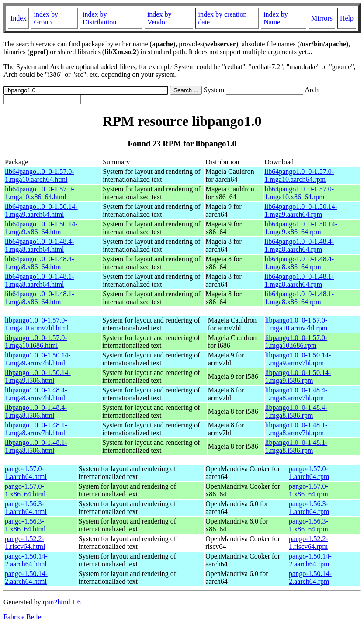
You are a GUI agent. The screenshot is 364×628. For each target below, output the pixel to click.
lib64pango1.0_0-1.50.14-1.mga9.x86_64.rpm (301, 228)
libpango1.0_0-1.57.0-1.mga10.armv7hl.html (37, 324)
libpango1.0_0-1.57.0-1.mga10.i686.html (36, 342)
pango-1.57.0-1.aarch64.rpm (309, 473)
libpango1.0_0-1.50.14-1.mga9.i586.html (38, 376)
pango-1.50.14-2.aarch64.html (26, 560)
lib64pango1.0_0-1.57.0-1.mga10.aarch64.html (40, 175)
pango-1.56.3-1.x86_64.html (25, 525)
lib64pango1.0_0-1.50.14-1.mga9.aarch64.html (41, 210)
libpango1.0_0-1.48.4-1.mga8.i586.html (36, 411)
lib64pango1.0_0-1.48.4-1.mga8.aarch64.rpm (299, 245)
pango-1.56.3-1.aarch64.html (26, 508)
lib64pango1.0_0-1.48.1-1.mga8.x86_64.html (40, 298)
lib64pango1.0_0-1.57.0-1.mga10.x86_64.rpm (299, 193)
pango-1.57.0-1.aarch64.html (26, 473)
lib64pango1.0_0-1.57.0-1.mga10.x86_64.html (40, 193)
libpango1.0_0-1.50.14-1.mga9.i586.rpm (298, 376)
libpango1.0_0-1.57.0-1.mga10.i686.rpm (296, 342)
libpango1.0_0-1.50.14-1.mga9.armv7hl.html (38, 359)
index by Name (276, 18)
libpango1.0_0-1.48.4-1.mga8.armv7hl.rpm (296, 394)
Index (18, 18)
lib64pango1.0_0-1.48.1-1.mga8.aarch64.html (40, 280)
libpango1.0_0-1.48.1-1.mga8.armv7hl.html (36, 429)
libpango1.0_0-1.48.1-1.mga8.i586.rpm (296, 446)
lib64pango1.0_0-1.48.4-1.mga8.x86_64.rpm (299, 263)
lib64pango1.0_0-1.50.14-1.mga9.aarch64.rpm (301, 210)
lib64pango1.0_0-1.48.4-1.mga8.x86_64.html (40, 263)
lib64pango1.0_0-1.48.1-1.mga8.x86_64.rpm (299, 298)
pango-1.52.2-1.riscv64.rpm (309, 543)
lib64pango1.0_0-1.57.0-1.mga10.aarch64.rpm (299, 175)
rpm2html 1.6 (62, 602)
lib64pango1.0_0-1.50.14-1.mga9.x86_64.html (41, 228)
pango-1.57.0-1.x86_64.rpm (309, 490)
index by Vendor (159, 18)
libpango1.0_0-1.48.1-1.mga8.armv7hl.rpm (296, 429)
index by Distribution (99, 18)
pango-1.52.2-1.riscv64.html (25, 543)
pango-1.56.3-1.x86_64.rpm (309, 525)
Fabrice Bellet (23, 617)
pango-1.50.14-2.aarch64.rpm (310, 560)
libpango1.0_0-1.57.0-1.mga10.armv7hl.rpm (296, 324)
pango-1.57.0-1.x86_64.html (25, 490)
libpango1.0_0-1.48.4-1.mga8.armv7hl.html (36, 394)
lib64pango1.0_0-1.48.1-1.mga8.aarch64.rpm (299, 280)
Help (347, 18)
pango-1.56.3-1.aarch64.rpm (309, 508)
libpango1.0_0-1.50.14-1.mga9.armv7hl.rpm (298, 359)
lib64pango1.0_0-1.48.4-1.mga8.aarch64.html (40, 245)
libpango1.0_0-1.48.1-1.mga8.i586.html (36, 446)
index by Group (46, 18)
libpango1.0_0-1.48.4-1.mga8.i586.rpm (296, 411)
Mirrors (322, 18)
